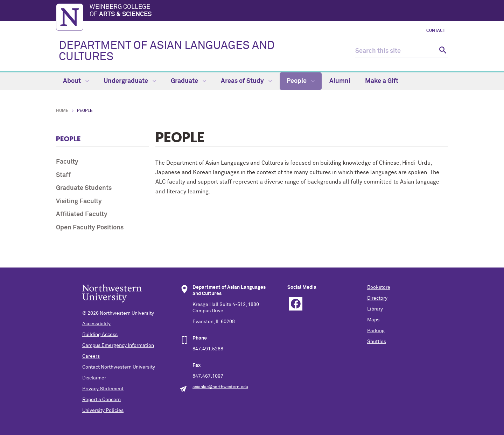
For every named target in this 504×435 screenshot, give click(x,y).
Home (62, 111)
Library (375, 309)
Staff (63, 175)
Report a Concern (101, 400)
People (301, 81)
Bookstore (379, 287)
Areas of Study (246, 81)
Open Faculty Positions (90, 228)
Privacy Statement (103, 389)
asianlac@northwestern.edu (220, 387)
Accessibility (96, 324)
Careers (91, 356)
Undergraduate (130, 81)
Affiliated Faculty (82, 214)
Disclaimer (94, 378)
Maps (373, 320)
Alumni (340, 81)
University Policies (103, 411)
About (76, 81)
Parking (376, 331)
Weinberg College (269, 11)
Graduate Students (84, 188)
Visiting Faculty (79, 201)
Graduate (188, 81)
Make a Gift (382, 81)
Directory (377, 298)
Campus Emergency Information (118, 345)
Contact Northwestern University (119, 367)
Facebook (296, 304)
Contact (436, 31)
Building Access (100, 335)
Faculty (67, 162)
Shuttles (377, 342)
